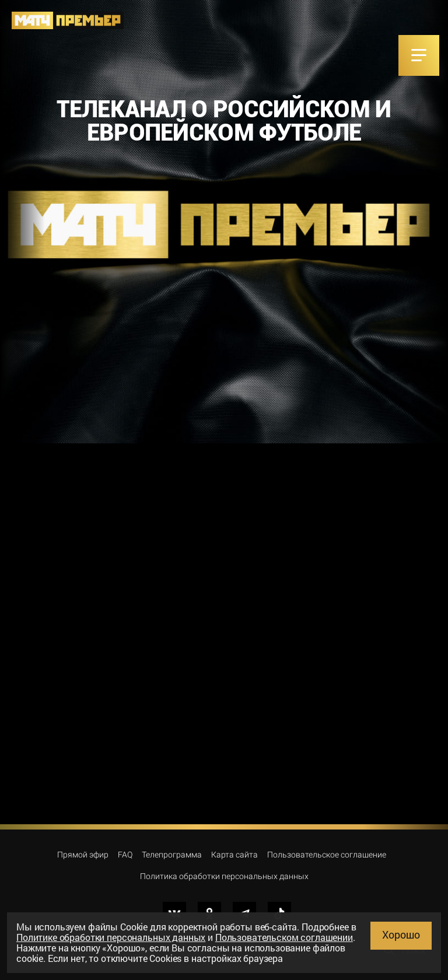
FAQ (125, 855)
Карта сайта (235, 855)
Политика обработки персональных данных (224, 876)
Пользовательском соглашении (284, 937)
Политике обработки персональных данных (111, 937)
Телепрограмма (172, 855)
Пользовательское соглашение (327, 855)
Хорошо (401, 935)
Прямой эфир (83, 855)
